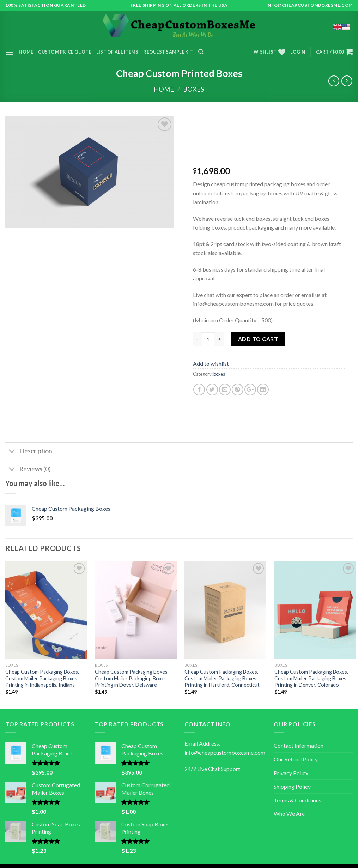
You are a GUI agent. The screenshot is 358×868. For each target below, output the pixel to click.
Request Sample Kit (168, 52)
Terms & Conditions (298, 800)
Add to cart (258, 339)
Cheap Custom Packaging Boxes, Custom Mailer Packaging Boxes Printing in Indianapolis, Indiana (42, 678)
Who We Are (289, 814)
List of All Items (117, 52)
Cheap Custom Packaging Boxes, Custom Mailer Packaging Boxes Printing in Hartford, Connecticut (222, 678)
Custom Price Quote (65, 52)
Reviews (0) (28, 470)
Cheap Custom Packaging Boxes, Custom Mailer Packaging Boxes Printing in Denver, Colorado (311, 678)
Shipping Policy (292, 786)
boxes (194, 89)
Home (26, 52)
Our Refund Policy (296, 759)
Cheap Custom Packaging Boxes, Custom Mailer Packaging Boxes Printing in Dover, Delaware (132, 678)
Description (29, 452)
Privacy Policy (291, 773)
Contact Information (299, 745)
